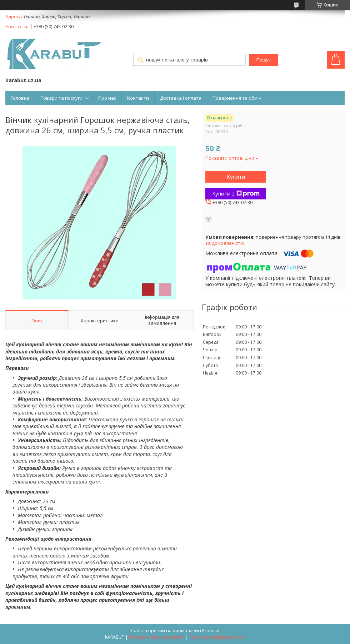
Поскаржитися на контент (156, 637)
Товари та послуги (62, 98)
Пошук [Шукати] (263, 60)
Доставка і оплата (181, 98)
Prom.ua (211, 631)
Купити (236, 177)
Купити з (236, 193)
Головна (20, 98)
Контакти (138, 98)
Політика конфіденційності (217, 637)
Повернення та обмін (237, 98)
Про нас (107, 98)
